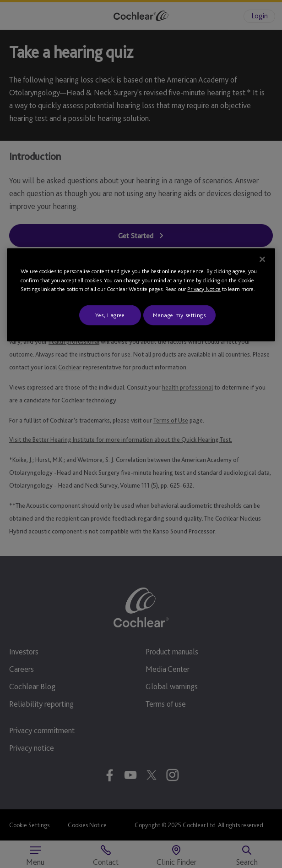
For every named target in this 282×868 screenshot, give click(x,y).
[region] (141, 295)
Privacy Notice (204, 289)
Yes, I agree (110, 315)
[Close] (262, 259)
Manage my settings (179, 315)
